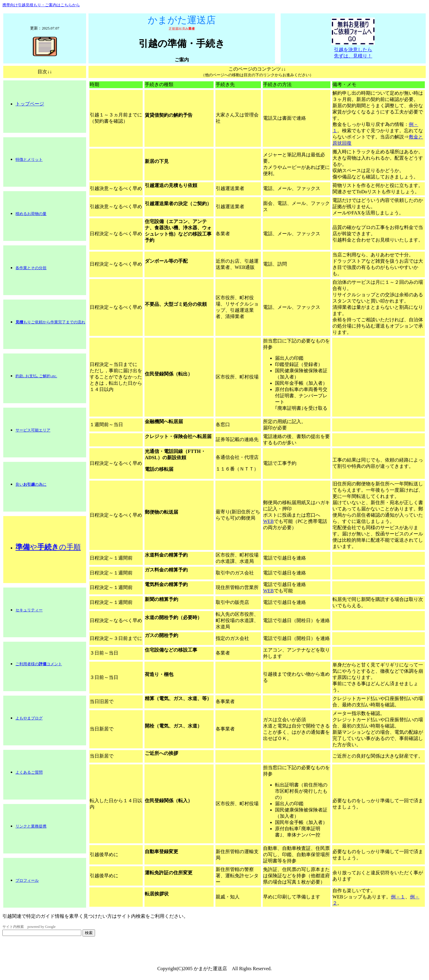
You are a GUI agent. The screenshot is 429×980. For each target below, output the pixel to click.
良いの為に (31, 484)
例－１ (398, 897)
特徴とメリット (29, 159)
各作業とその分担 (31, 268)
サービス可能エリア (33, 430)
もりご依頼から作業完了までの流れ (50, 322)
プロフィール (27, 880)
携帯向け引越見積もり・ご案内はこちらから (41, 5)
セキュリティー (29, 610)
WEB (268, 521)
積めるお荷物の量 (31, 214)
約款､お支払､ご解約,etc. (36, 376)
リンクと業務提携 (31, 826)
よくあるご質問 (29, 772)
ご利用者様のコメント (39, 664)
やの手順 (48, 547)
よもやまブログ (29, 718)
